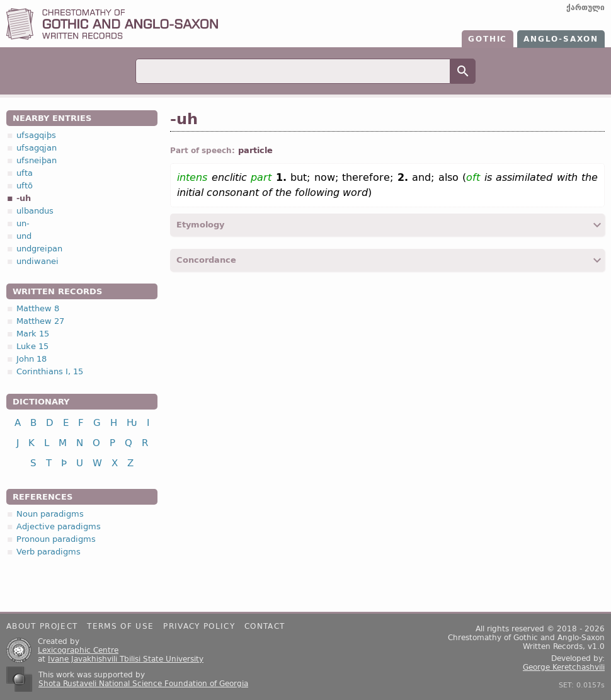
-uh (24, 198)
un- (23, 223)
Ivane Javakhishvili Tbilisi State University (126, 659)
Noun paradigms (50, 514)
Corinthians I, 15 (50, 371)
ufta (25, 173)
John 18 (31, 359)
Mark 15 (33, 334)
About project (42, 626)
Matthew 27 (40, 321)
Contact (265, 626)
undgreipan (39, 249)
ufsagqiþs (36, 135)
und (24, 236)
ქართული (585, 8)
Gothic (488, 39)
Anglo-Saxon (561, 39)
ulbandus (35, 211)
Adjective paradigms (59, 526)
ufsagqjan (37, 148)
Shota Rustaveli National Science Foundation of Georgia (143, 684)
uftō (25, 186)
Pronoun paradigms (56, 539)
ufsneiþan (37, 160)
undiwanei (37, 261)
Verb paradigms (49, 552)
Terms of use (120, 626)
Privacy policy (199, 626)
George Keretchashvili (564, 667)
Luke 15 (32, 346)
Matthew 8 (38, 308)
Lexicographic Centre (78, 650)
